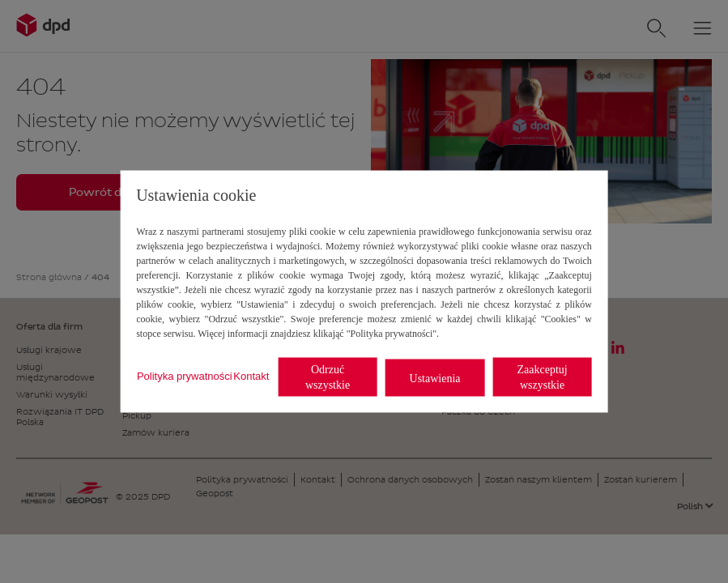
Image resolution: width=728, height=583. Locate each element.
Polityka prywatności (185, 375)
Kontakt (251, 375)
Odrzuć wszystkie (328, 377)
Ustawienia (435, 378)
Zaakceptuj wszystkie (542, 377)
